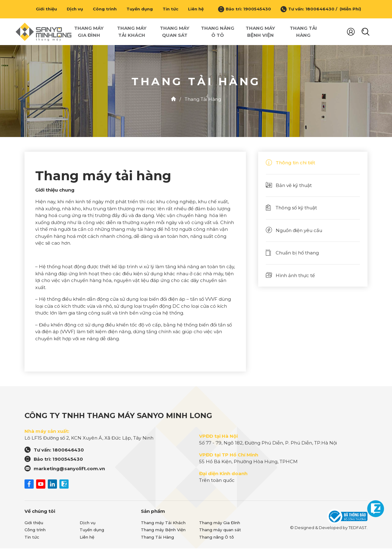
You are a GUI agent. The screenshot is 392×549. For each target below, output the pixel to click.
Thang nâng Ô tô (218, 32)
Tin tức (170, 9)
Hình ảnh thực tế (290, 276)
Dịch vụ (75, 9)
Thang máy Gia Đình (89, 32)
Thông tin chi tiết (290, 163)
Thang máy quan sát (175, 32)
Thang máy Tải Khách (132, 32)
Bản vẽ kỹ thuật (289, 186)
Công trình (105, 9)
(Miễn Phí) (349, 9)
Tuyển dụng (140, 9)
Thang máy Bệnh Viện (260, 32)
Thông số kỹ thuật (291, 208)
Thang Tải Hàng (303, 32)
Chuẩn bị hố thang (292, 253)
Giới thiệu (46, 9)
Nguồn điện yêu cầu (294, 231)
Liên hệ (196, 9)
